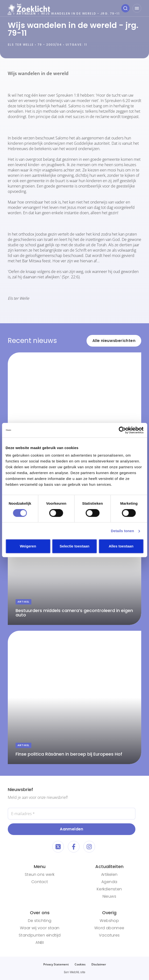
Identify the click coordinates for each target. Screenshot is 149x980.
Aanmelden (72, 829)
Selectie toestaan (74, 546)
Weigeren (28, 546)
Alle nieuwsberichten (114, 341)
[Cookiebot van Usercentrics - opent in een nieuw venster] (122, 430)
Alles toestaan (121, 546)
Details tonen (122, 531)
